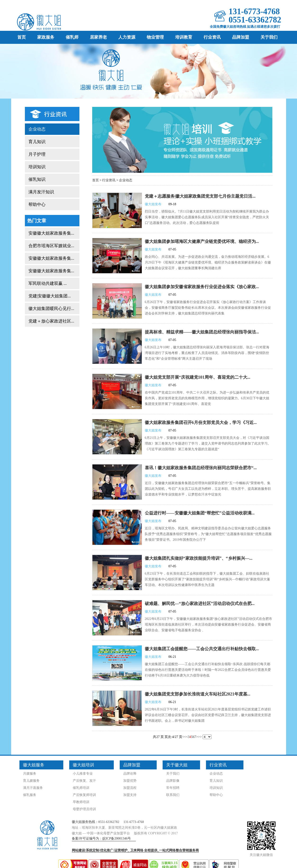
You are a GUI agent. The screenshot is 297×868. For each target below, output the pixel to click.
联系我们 (173, 795)
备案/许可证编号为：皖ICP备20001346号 (101, 838)
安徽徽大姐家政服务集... (51, 233)
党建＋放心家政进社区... (51, 321)
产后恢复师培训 (84, 795)
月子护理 (37, 154)
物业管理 (155, 37)
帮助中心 (37, 205)
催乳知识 (37, 179)
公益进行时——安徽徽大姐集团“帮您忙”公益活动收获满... (200, 513)
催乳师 (72, 37)
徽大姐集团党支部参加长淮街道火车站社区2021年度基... (198, 694)
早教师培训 (81, 802)
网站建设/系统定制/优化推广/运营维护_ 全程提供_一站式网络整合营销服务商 (135, 850)
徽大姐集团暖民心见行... (51, 309)
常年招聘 (173, 788)
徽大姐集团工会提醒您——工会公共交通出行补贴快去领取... (202, 649)
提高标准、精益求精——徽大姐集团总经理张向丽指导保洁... (202, 332)
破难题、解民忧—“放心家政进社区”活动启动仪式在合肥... (200, 604)
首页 (22, 37)
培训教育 (184, 37)
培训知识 (37, 167)
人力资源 (127, 37)
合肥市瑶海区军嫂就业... (51, 246)
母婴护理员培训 (84, 809)
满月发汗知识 (41, 192)
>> (200, 737)
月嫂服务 (30, 774)
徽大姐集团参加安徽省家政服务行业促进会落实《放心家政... (202, 287)
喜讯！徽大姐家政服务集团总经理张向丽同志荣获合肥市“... (201, 468)
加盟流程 (130, 788)
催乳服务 (30, 795)
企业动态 (37, 129)
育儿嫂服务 (31, 781)
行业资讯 (212, 37)
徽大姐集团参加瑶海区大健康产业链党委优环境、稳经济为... (202, 241)
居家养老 (98, 37)
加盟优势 (130, 781)
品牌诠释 (130, 774)
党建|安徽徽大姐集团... (50, 296)
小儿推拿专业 (83, 774)
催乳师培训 (81, 788)
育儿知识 (37, 142)
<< (184, 737)
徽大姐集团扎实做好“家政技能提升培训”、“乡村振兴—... (199, 558)
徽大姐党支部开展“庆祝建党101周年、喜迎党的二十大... (198, 377)
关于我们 (269, 37)
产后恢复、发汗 (84, 781)
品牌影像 (173, 781)
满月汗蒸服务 (33, 788)
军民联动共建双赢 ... (48, 283)
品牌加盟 (241, 37)
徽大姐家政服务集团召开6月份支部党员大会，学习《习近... (201, 423)
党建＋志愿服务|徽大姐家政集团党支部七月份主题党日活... (200, 196)
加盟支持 (130, 795)
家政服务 (46, 37)
